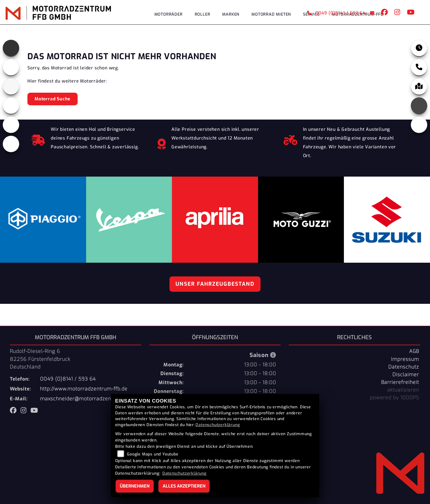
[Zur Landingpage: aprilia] (11, 48)
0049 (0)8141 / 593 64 (336, 13)
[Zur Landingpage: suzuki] (11, 86)
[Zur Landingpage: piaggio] (11, 106)
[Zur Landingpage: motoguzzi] (11, 67)
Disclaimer (406, 375)
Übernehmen (135, 486)
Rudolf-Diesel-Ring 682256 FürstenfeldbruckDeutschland (40, 359)
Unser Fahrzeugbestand (215, 284)
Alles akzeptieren (184, 486)
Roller (203, 14)
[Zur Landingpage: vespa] (11, 125)
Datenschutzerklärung (218, 425)
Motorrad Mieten (271, 14)
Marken (231, 14)
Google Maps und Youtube (153, 454)
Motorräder (169, 14)
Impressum (405, 359)
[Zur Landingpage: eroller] (11, 144)
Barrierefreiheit (400, 382)
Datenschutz (404, 367)
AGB (414, 351)
